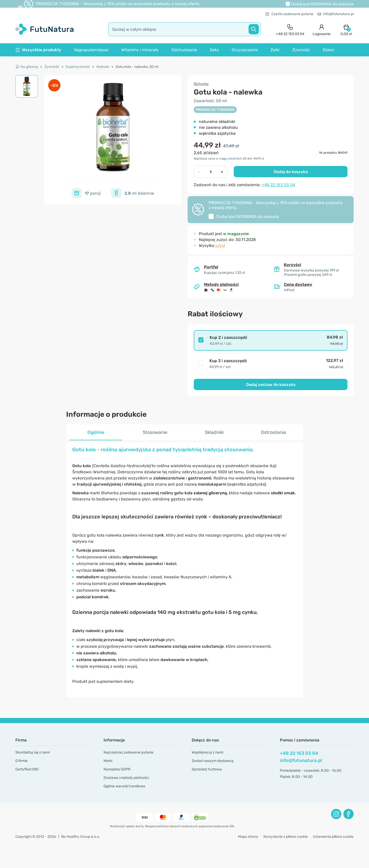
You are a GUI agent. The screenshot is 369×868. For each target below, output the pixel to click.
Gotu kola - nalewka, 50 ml (137, 67)
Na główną (27, 67)
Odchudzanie (184, 50)
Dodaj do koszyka (291, 172)
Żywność (301, 50)
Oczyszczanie (245, 50)
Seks (214, 50)
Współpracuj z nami (207, 752)
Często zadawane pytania (289, 14)
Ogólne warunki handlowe (124, 786)
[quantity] (211, 172)
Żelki (275, 50)
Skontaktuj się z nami (33, 752)
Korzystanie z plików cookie (286, 837)
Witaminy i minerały (140, 50)
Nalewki (103, 67)
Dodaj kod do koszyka (322, 4)
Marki (108, 761)
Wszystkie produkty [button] (38, 50)
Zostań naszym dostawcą (213, 761)
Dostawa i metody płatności (126, 778)
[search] (184, 29)
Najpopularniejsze (91, 50)
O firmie (22, 761)
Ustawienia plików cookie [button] (333, 837)
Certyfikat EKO (27, 769)
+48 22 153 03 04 (278, 185)
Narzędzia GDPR (117, 769)
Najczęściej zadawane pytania (129, 752)
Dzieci (328, 50)
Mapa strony (248, 837)
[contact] (290, 29)
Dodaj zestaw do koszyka (271, 385)
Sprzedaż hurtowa (207, 769)
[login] (322, 29)
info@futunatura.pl (336, 14)
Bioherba (201, 84)
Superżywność (78, 67)
